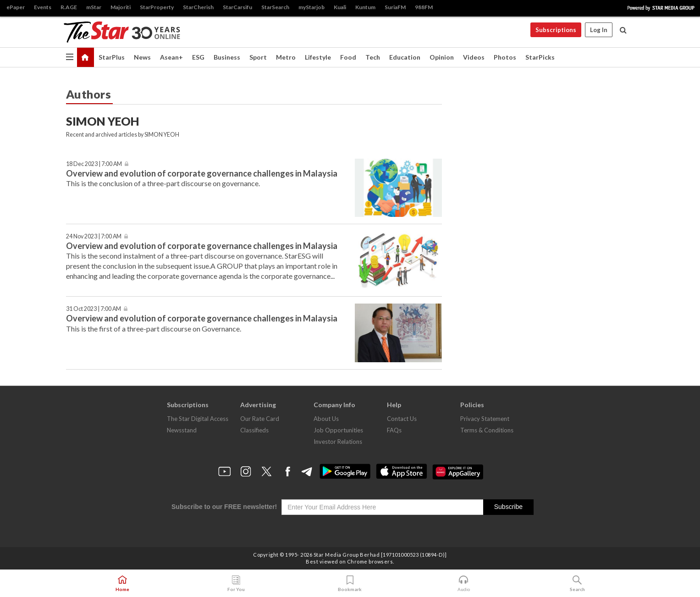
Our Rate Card (260, 419)
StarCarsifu (237, 7)
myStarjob (311, 7)
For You (236, 584)
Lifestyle (318, 57)
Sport (258, 57)
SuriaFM (395, 7)
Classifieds (254, 430)
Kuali (340, 7)
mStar (94, 7)
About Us (326, 419)
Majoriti (121, 7)
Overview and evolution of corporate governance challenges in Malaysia (202, 173)
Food (348, 57)
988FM (424, 7)
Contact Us (402, 419)
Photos (505, 57)
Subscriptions (556, 30)
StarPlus (112, 57)
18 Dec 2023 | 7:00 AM (94, 164)
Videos (474, 57)
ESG (198, 57)
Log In (599, 30)
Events (43, 7)
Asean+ (171, 57)
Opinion (442, 57)
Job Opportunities (338, 430)
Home (122, 584)
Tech (373, 57)
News (142, 57)
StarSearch (275, 7)
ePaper (16, 7)
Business (227, 57)
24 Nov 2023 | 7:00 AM (94, 236)
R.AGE (69, 7)
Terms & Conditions (487, 430)
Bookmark (350, 584)
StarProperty (157, 7)
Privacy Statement (485, 419)
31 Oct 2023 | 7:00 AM (94, 309)
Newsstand (182, 430)
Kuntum (365, 7)
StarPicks (540, 57)
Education (405, 57)
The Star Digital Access (198, 419)
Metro (286, 57)
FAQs (394, 430)
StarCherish (198, 7)
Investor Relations (338, 442)
